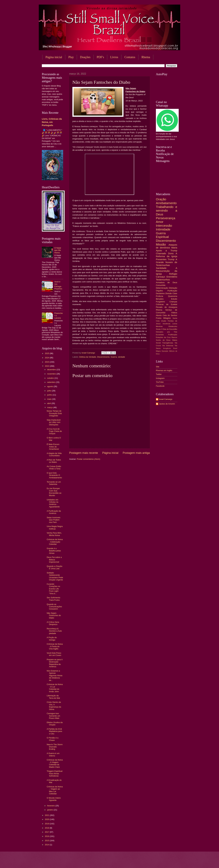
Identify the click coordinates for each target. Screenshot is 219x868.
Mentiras (159, 326)
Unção (164, 321)
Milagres (167, 318)
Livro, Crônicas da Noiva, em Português (52, 122)
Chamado (161, 253)
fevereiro (51, 806)
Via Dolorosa (168, 346)
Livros (114, 57)
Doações (85, 57)
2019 (47, 824)
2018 (47, 828)
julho (50, 391)
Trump (171, 259)
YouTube (160, 382)
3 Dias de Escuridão (169, 329)
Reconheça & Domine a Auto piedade (54, 631)
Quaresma (173, 296)
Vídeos (174, 313)
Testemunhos (163, 280)
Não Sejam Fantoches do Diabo (54, 615)
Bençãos (160, 299)
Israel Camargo (166, 399)
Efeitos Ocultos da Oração (55, 724)
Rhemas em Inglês (164, 370)
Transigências (168, 343)
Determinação (162, 288)
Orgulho (159, 291)
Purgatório (160, 302)
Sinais (158, 329)
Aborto (159, 315)
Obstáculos (173, 326)
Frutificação (173, 335)
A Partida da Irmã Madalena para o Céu (54, 731)
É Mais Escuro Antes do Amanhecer (53, 447)
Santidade (161, 268)
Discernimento (103, 357)
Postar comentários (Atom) (88, 459)
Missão (161, 244)
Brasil (175, 348)
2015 (47, 841)
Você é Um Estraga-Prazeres (58, 285)
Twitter (159, 374)
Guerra (114, 357)
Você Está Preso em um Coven (54, 654)
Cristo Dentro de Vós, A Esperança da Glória (54, 706)
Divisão (169, 293)
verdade (121, 357)
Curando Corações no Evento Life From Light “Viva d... (53, 589)
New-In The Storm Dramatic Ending (55, 747)
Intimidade (163, 229)
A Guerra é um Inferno (53, 754)
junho (50, 395)
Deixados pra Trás (167, 332)
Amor (160, 222)
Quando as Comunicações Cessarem (54, 607)
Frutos (159, 318)
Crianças (173, 302)
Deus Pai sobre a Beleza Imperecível (54, 560)
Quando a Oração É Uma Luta (54, 567)
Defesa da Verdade (88, 357)
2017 (47, 832)
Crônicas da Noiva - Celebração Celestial (55, 542)
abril (49, 403)
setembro (51, 382)
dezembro (52, 370)
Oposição (165, 351)
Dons (171, 253)
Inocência (167, 324)
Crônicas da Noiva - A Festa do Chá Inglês (55, 646)
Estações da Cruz (163, 337)
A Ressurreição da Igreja (167, 271)
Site (158, 367)
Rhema (146, 57)
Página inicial (54, 57)
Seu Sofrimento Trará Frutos (53, 599)
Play (71, 57)
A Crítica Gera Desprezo (53, 623)
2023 (47, 362)
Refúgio (173, 274)
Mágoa (158, 351)
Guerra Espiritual (162, 235)
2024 (47, 358)
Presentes (161, 259)
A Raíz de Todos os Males (54, 461)
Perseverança (166, 218)
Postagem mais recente (84, 453)
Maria (174, 248)
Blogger (134, 862)
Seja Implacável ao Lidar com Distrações (54, 422)
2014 (47, 845)
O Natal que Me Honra (58, 250)
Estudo (174, 299)
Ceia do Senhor (170, 315)
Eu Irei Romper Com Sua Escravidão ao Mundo (54, 492)
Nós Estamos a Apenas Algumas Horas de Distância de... (55, 676)
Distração (173, 288)
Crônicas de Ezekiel (167, 304)
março (50, 407)
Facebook (160, 386)
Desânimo (160, 293)
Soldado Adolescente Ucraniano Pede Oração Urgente (55, 576)
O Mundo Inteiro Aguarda (54, 799)
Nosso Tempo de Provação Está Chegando (54, 413)
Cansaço (161, 277)
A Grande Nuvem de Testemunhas (167, 262)
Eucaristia (160, 335)
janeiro (50, 810)
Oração (161, 199)
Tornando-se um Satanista (54, 483)
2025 (47, 353)
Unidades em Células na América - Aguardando (53, 503)
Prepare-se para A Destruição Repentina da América (55, 663)
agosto (50, 386)
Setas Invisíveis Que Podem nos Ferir (53, 520)
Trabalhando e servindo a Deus (167, 211)
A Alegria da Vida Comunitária (54, 454)
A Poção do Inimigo (52, 639)
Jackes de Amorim (167, 404)
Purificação (172, 291)
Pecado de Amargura (167, 307)
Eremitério (172, 277)
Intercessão (164, 226)
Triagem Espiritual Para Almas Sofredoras (55, 773)
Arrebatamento (166, 203)
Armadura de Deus (167, 282)
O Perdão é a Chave (53, 739)
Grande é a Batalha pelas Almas (54, 551)
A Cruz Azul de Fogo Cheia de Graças (54, 431)
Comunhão (161, 285)
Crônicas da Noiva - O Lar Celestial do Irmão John (55, 688)
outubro (51, 378)
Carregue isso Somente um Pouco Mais (53, 716)
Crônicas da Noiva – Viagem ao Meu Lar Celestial (55, 790)
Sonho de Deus (163, 340)
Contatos (130, 57)
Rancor (174, 337)
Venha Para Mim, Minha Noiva (54, 534)
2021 (47, 815)
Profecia (159, 296)
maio (50, 399)
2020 (47, 819)
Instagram (160, 378)
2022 (47, 366)
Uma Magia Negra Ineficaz (55, 527)
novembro (52, 374)
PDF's (100, 57)
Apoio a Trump (167, 250)
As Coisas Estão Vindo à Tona (54, 467)
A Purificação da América (54, 512)
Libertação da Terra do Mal (53, 697)
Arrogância (167, 348)
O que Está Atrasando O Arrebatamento (54, 475)
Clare (175, 293)
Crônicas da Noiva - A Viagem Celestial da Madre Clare (55, 763)
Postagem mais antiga (136, 453)
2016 (47, 836)
